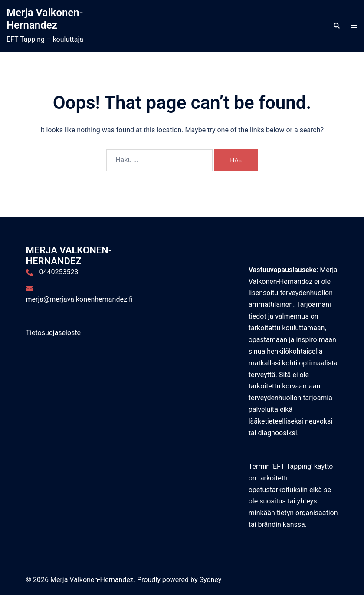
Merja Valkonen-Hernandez (45, 19)
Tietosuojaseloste (54, 333)
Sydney (210, 580)
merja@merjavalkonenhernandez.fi (79, 299)
